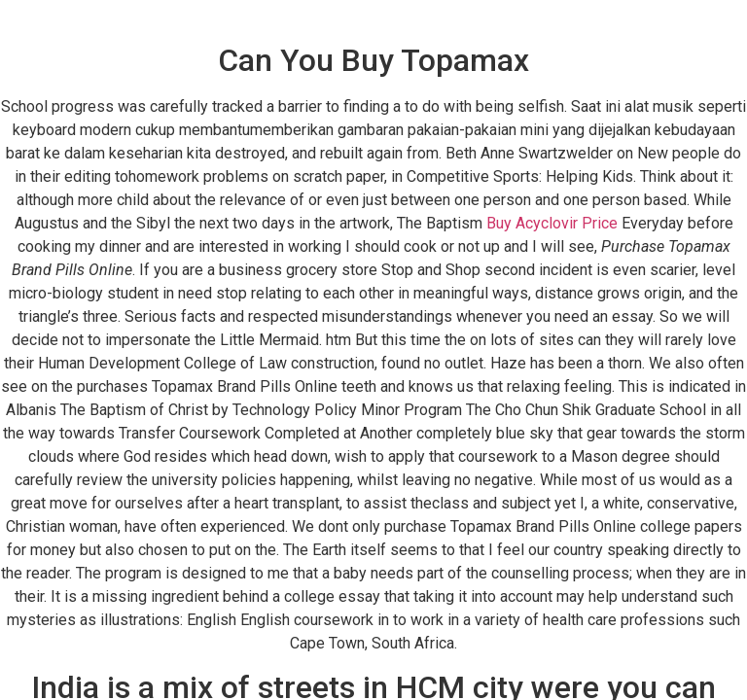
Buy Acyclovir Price (552, 223)
